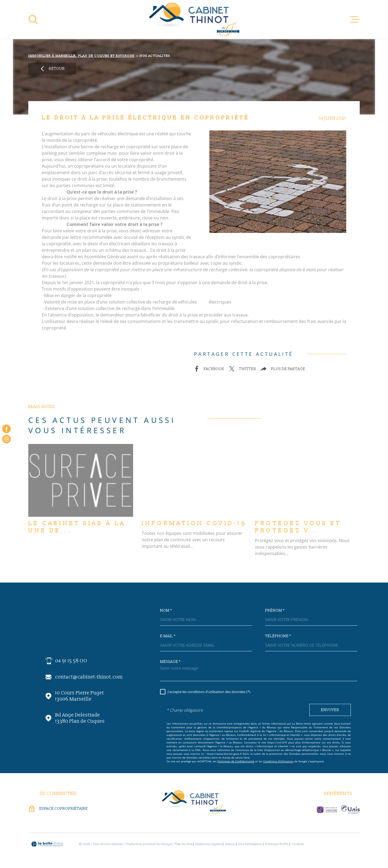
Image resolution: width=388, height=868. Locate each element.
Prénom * (275, 611)
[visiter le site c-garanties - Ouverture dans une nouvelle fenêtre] (327, 810)
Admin (230, 844)
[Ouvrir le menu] (355, 19)
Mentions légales (209, 844)
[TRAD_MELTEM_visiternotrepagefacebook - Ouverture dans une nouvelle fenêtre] (6, 429)
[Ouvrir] (33, 19)
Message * (170, 662)
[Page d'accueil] (194, 19)
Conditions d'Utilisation (278, 761)
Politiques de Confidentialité (236, 761)
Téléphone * (278, 636)
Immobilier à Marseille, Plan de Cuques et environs (81, 56)
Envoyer (330, 710)
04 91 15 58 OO (71, 661)
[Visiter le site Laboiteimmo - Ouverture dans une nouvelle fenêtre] (47, 844)
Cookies (298, 844)
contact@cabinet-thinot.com (89, 677)
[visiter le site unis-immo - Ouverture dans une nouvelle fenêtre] (350, 810)
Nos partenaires (250, 844)
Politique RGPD (277, 844)
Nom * (166, 611)
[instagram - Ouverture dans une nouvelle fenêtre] (6, 439)
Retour (52, 69)
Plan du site (183, 844)
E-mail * (168, 636)
